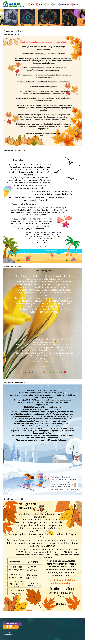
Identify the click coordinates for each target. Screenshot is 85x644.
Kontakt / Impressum (8, 632)
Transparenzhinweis (8, 635)
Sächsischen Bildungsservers (52, 641)
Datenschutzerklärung (62, 641)
